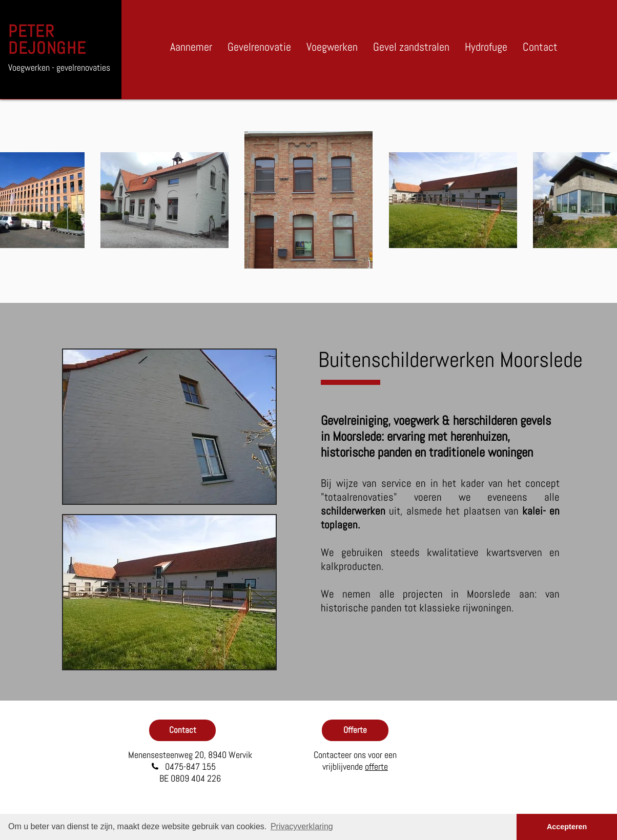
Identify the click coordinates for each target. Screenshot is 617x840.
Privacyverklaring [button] (302, 826)
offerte (376, 766)
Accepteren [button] (567, 827)
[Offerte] (355, 730)
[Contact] (182, 730)
